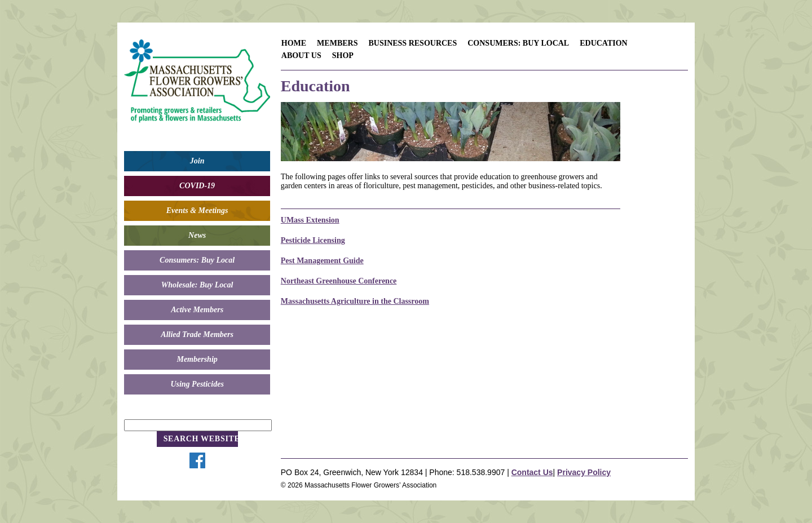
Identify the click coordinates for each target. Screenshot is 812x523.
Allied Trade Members (197, 334)
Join (197, 161)
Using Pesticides (197, 384)
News (197, 235)
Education (604, 43)
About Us (301, 56)
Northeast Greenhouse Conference (339, 281)
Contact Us (532, 472)
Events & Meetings (197, 210)
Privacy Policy (584, 472)
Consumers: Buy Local (197, 260)
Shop (343, 56)
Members (337, 43)
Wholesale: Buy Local (197, 285)
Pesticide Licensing (313, 240)
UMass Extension (310, 220)
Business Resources (412, 43)
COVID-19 (197, 186)
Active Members (197, 310)
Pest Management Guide (322, 261)
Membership (197, 359)
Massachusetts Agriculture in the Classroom (355, 301)
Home (294, 43)
